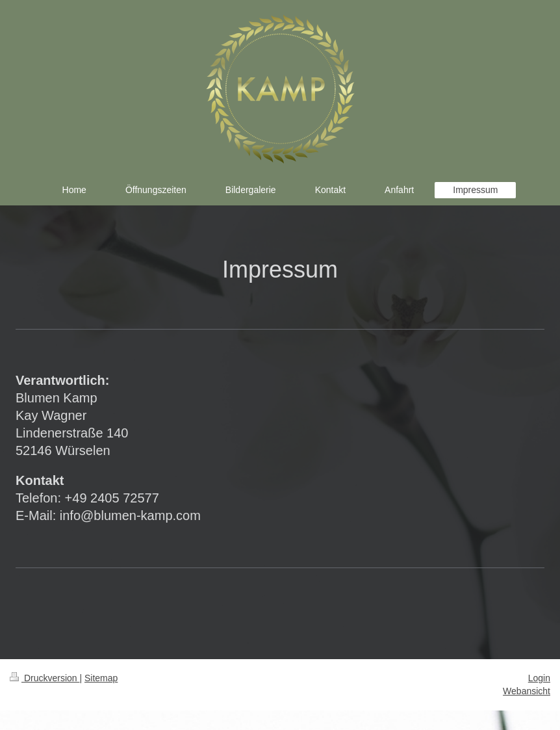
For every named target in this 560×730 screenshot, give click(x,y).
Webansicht (527, 691)
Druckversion (45, 678)
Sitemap (101, 678)
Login (539, 678)
